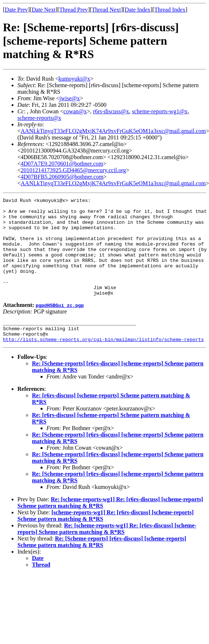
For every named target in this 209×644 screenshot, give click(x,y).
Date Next (44, 10)
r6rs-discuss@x (111, 111)
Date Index (138, 10)
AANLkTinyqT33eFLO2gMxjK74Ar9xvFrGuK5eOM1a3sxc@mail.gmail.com (113, 131)
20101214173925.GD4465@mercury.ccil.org (73, 170)
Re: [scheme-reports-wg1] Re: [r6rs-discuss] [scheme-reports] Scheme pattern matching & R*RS (107, 553)
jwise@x (70, 98)
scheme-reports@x (39, 118)
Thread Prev (73, 10)
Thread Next (106, 10)
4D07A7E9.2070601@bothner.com (62, 164)
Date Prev (16, 10)
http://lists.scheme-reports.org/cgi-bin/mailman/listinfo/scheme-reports (103, 363)
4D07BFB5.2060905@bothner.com (62, 177)
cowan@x (75, 111)
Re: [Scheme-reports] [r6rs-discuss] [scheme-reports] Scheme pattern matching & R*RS (102, 566)
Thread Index (170, 10)
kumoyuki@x (74, 79)
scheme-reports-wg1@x (160, 111)
